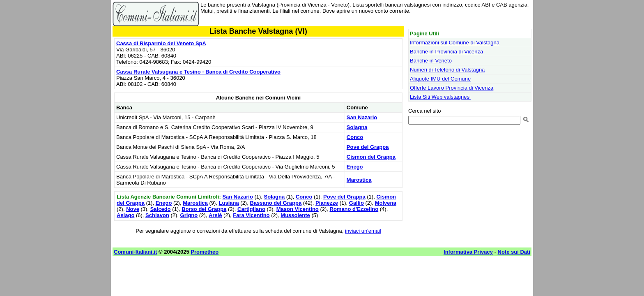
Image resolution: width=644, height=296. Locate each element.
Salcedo (161, 209)
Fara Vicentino (251, 215)
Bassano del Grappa (276, 203)
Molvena (386, 203)
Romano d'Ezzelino (354, 209)
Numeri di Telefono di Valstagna (447, 70)
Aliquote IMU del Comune (440, 79)
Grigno (189, 215)
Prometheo (205, 252)
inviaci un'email (363, 231)
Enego (355, 167)
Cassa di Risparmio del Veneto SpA (161, 43)
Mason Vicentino (298, 209)
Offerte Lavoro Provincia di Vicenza (452, 88)
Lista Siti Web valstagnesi (440, 97)
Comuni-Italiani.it (135, 252)
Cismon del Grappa (371, 157)
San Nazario (362, 117)
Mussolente (295, 215)
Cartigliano (251, 209)
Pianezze (327, 203)
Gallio (356, 203)
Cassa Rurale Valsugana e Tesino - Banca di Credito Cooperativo (198, 72)
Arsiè (215, 215)
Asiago (125, 215)
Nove (133, 209)
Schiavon (157, 215)
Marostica (359, 180)
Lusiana (229, 203)
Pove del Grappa (368, 147)
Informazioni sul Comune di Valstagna (455, 43)
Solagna (357, 127)
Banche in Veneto (431, 61)
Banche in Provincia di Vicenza (446, 52)
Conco (355, 137)
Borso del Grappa (204, 209)
